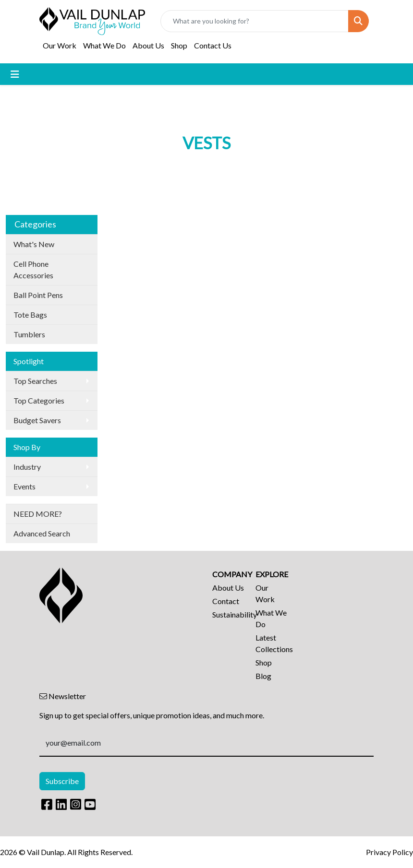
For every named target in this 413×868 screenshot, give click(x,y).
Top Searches (35, 381)
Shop (179, 45)
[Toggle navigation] (15, 74)
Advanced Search (42, 533)
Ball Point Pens (38, 295)
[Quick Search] (255, 21)
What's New (34, 244)
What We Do (104, 45)
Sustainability (228, 614)
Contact (226, 601)
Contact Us (213, 45)
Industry (27, 467)
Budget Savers (37, 420)
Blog (263, 676)
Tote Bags (30, 315)
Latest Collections (271, 643)
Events (24, 486)
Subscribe (62, 781)
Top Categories (39, 400)
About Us (148, 45)
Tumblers (29, 334)
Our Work (60, 45)
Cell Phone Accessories (33, 269)
